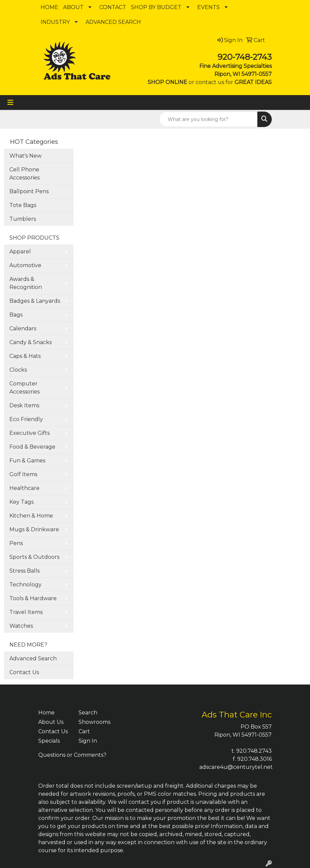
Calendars (23, 328)
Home (46, 713)
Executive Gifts (30, 433)
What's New (25, 156)
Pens (16, 543)
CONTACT (113, 7)
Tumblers (23, 219)
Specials (49, 741)
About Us (51, 722)
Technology (25, 585)
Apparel (20, 252)
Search (88, 713)
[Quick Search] (208, 119)
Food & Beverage (32, 447)
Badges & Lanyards (35, 301)
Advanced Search (33, 658)
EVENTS (209, 7)
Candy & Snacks (31, 342)
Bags (16, 315)
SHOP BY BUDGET (156, 7)
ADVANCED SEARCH (113, 22)
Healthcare (24, 488)
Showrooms (94, 722)
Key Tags (21, 502)
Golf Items (23, 474)
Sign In (88, 741)
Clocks (18, 370)
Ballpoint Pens (29, 191)
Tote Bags (23, 205)
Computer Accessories (24, 388)
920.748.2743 (254, 751)
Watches (21, 626)
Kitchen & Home (31, 516)
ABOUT (73, 7)
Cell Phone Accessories (24, 174)
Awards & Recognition (26, 283)
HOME (49, 7)
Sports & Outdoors (34, 557)
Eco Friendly (26, 419)
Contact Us (24, 672)
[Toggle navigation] (10, 102)
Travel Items (26, 612)
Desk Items (24, 405)
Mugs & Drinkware (34, 529)
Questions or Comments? (72, 755)
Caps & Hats (25, 356)
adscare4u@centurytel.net (236, 767)
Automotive (25, 265)
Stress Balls (24, 571)
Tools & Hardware (33, 598)
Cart (84, 731)
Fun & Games (27, 461)
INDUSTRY (55, 22)
